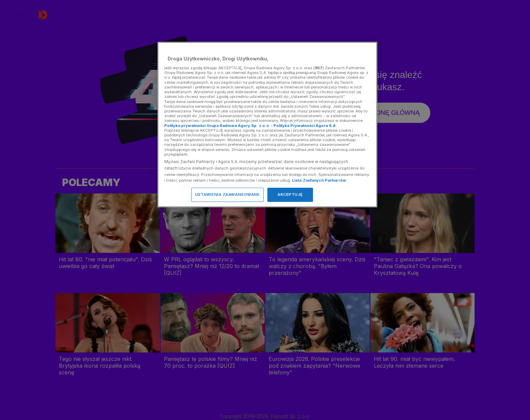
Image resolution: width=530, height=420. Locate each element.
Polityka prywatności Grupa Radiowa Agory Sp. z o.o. (217, 126)
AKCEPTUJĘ (290, 194)
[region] (267, 124)
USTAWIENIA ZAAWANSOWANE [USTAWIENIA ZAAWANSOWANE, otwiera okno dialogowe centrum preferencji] (227, 194)
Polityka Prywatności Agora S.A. (305, 126)
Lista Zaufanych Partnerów (319, 180)
